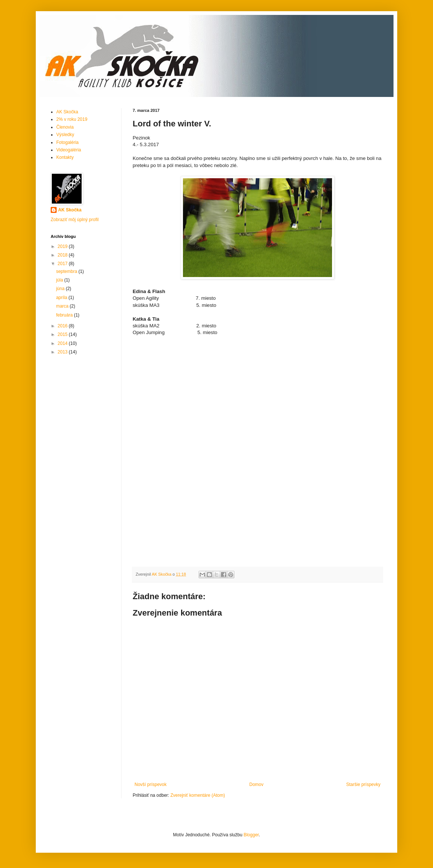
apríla (62, 298)
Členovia (65, 127)
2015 (63, 334)
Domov (256, 784)
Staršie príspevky (363, 784)
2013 (63, 352)
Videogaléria (69, 150)
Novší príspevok (151, 784)
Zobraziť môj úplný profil (75, 220)
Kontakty (65, 157)
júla (60, 280)
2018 (63, 255)
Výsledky (65, 135)
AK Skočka (67, 112)
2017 (63, 264)
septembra (67, 271)
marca (63, 306)
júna (61, 289)
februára (65, 315)
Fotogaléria (67, 142)
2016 (63, 326)
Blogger (251, 835)
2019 (63, 246)
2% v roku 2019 (72, 119)
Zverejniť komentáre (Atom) (198, 795)
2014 (63, 343)
